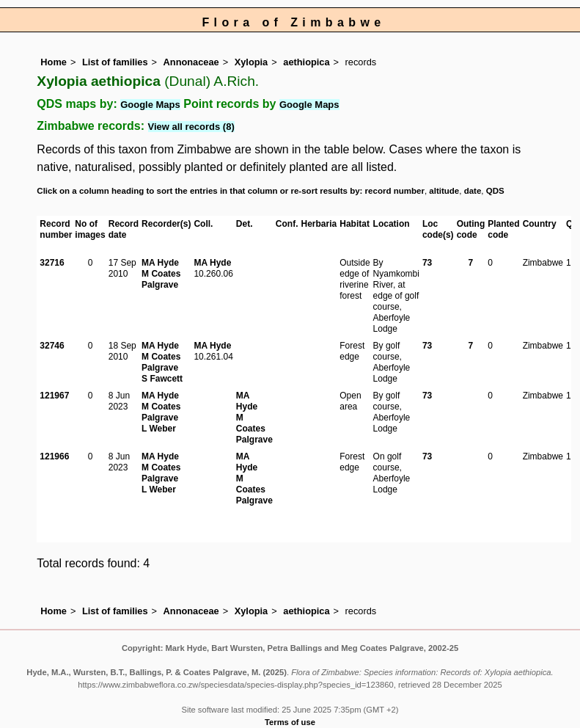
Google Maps (150, 105)
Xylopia (252, 62)
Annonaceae (191, 62)
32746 (52, 346)
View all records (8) (191, 127)
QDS (495, 191)
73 (427, 263)
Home (54, 62)
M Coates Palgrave (161, 279)
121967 (54, 396)
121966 (54, 456)
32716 (52, 263)
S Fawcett (162, 379)
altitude (444, 191)
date (473, 191)
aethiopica (306, 62)
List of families (115, 62)
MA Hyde (160, 263)
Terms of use (290, 722)
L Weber (159, 429)
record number (395, 191)
